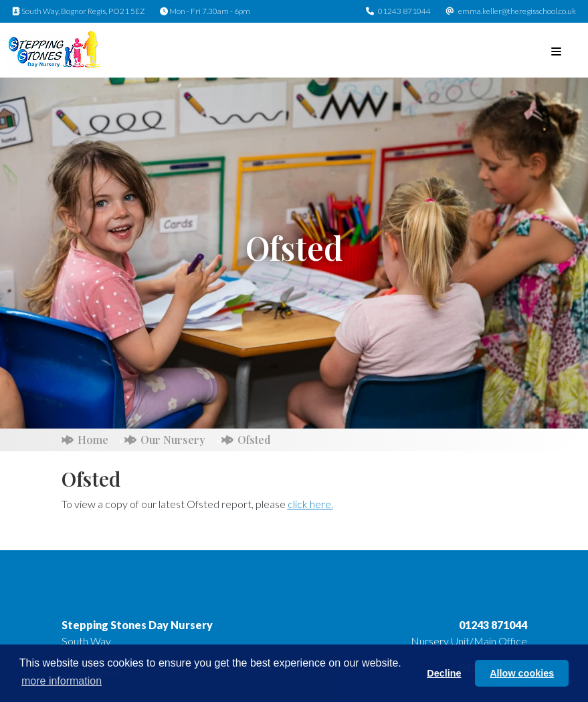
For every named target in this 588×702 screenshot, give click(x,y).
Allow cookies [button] (522, 673)
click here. (310, 504)
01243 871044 (404, 11)
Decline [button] (444, 673)
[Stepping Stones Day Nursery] (55, 48)
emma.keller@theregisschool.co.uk (517, 11)
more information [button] (62, 681)
